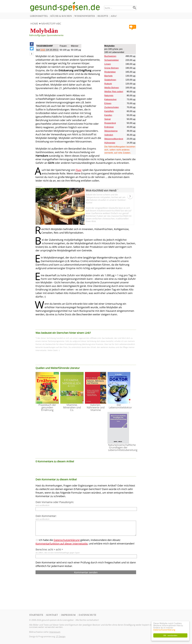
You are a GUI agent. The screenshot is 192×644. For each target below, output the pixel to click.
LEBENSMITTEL (39, 16)
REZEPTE (103, 16)
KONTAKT (52, 615)
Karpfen (108, 115)
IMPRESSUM (68, 615)
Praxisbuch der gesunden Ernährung (47, 407)
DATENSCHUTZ (88, 615)
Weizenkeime (111, 131)
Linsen (108, 64)
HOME (34, 24)
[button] (32, 44)
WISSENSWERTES (85, 16)
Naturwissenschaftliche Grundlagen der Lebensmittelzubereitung (123, 447)
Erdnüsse (109, 127)
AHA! (114, 16)
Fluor (79, 170)
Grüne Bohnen (112, 68)
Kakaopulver (111, 99)
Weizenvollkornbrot (114, 139)
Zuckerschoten (112, 107)
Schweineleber (112, 60)
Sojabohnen (110, 80)
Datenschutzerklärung (164, 630)
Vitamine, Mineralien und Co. (72, 407)
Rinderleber (110, 72)
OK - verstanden (170, 635)
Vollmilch (109, 135)
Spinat (108, 119)
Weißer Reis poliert (114, 92)
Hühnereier (110, 143)
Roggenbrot (110, 123)
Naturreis (109, 95)
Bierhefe (109, 76)
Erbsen (108, 103)
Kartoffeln (109, 111)
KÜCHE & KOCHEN (61, 16)
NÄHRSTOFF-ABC (51, 24)
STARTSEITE (36, 615)
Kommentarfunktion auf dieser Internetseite (62, 544)
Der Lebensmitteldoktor (120, 406)
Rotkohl (108, 84)
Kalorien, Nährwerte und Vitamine (96, 407)
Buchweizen (110, 56)
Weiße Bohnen (112, 88)
